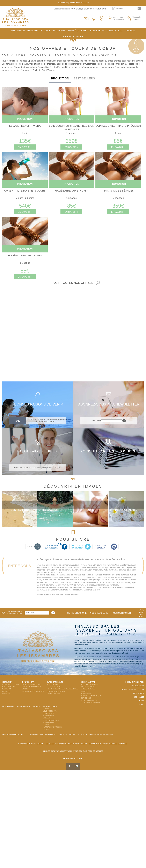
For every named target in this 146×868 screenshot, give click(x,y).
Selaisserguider (136, 49)
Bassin (25, 689)
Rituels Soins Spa (51, 720)
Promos (130, 31)
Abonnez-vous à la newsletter (109, 404)
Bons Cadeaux (53, 684)
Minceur (84, 691)
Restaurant (7, 689)
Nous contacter (121, 613)
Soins (90, 510)
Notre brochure (77, 613)
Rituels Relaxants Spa (91, 696)
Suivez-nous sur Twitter (78, 547)
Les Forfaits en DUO (56, 691)
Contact (141, 705)
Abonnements (97, 31)
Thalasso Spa (35, 31)
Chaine (30, 547)
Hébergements (126, 510)
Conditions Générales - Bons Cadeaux (96, 734)
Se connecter (118, 20)
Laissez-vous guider (37, 451)
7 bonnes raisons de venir (37, 404)
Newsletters (138, 686)
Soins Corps (48, 716)
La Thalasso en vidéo (31, 684)
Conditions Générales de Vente (41, 734)
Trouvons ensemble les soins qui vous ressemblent (37, 468)
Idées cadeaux (115, 31)
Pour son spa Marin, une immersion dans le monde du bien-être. (46, 421)
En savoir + (25, 147)
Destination (18, 31)
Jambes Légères (88, 689)
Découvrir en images (135, 682)
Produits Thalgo (73, 36)
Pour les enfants (89, 700)
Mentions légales (67, 734)
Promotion (60, 78)
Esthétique (86, 698)
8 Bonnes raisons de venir (133, 690)
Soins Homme (49, 722)
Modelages (86, 694)
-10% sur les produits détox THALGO (73, 3)
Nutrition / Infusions (52, 727)
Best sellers (84, 78)
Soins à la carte (77, 31)
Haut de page (141, 614)
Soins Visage (49, 713)
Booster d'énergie (89, 684)
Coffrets (47, 709)
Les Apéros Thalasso (90, 703)
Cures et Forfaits (55, 31)
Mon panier (139, 697)
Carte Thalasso (54, 694)
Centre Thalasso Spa (32, 687)
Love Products (50, 711)
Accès (142, 701)
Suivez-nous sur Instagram (103, 547)
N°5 (17, 421)
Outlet (46, 729)
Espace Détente (55, 510)
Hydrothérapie (87, 687)
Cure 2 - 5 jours (54, 687)
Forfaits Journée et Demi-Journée (62, 689)
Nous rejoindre (99, 613)
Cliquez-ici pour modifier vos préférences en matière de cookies (73, 751)
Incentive (6, 694)
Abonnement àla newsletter (15, 613)
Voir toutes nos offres (73, 283)
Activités (6, 691)
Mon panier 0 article (137, 19)
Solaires (47, 725)
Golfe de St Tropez (10, 684)
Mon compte (118, 17)
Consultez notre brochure (109, 451)
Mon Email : (96, 421)
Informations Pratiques (33, 691)
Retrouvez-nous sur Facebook (52, 547)
